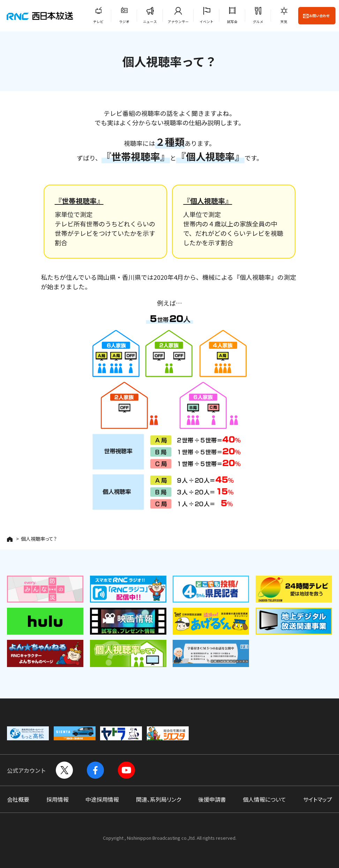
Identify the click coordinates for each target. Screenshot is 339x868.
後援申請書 (212, 799)
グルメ (258, 22)
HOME (10, 539)
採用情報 (58, 799)
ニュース (150, 22)
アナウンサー (178, 22)
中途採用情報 (102, 799)
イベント (206, 22)
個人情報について (264, 799)
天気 (284, 22)
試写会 (232, 22)
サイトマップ (318, 799)
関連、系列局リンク (159, 799)
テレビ (98, 22)
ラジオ (124, 22)
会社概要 (18, 799)
